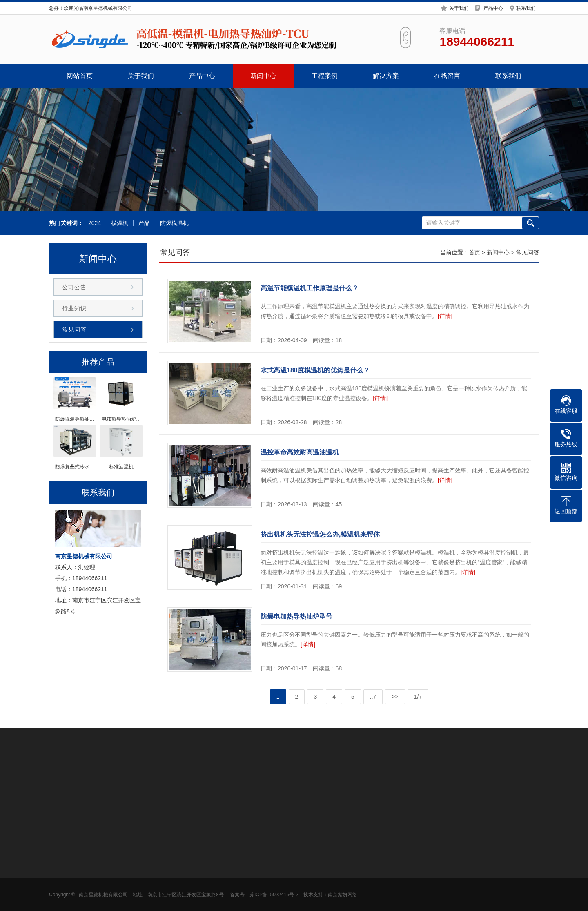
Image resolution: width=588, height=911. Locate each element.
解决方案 (386, 76)
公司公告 (74, 287)
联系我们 (526, 7)
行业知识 (74, 308)
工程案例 (325, 76)
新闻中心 (263, 76)
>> (395, 697)
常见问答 (74, 330)
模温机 (118, 223)
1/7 (418, 697)
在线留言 (447, 76)
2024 (93, 223)
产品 (143, 223)
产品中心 (493, 7)
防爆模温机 (173, 223)
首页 (474, 252)
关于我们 (459, 7)
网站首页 (80, 76)
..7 (373, 697)
